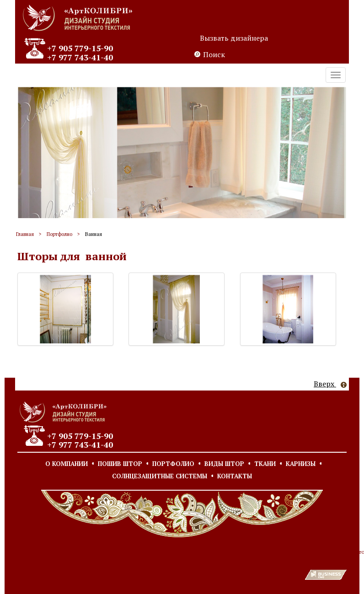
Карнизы (301, 464)
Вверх (330, 384)
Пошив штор (120, 464)
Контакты (235, 476)
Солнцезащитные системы (160, 476)
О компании (67, 464)
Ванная (94, 234)
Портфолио (59, 234)
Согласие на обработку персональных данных (116, 552)
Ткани (265, 464)
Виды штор (224, 464)
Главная (25, 234)
